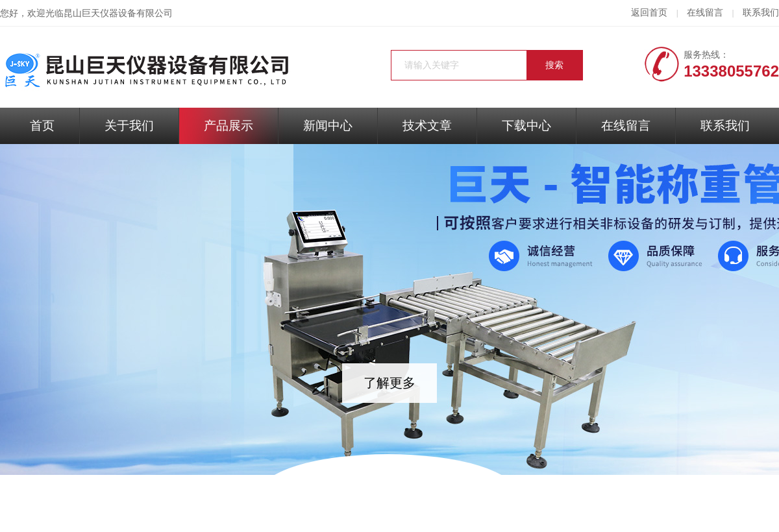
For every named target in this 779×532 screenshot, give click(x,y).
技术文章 (427, 126)
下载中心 (526, 126)
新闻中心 (328, 126)
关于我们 (129, 126)
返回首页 (649, 13)
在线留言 (705, 13)
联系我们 (761, 13)
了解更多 (389, 383)
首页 (42, 126)
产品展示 (229, 126)
